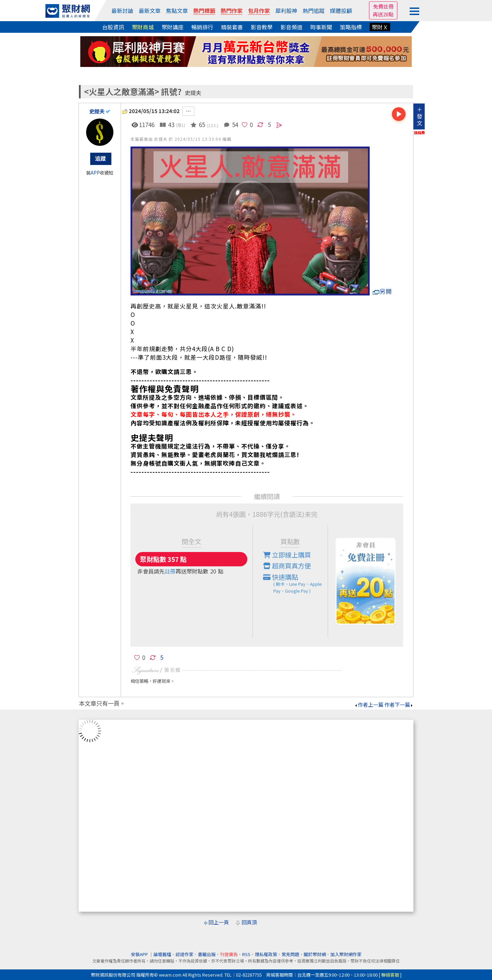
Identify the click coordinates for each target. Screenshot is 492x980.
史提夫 (193, 93)
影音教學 (262, 27)
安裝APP (140, 954)
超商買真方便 (287, 566)
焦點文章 (177, 11)
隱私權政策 (266, 954)
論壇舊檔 (162, 954)
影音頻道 (291, 27)
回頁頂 (249, 922)
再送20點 (383, 14)
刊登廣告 (229, 954)
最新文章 (150, 11)
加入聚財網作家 (346, 954)
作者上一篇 (369, 705)
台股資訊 (113, 27)
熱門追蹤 (314, 11)
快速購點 (296, 583)
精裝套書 (232, 27)
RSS (246, 954)
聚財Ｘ (380, 27)
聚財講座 (173, 27)
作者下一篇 (399, 705)
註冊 (170, 571)
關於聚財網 (315, 954)
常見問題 (290, 954)
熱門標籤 (204, 11)
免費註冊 (383, 6)
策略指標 (351, 27)
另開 (382, 291)
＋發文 (420, 116)
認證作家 (184, 954)
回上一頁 (219, 922)
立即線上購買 (287, 555)
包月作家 (259, 11)
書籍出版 (207, 954)
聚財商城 (143, 27)
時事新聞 (321, 27)
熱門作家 (232, 11)
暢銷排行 (202, 27)
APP (95, 173)
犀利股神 (286, 11)
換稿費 (419, 133)
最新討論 (122, 11)
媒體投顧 (341, 11)
